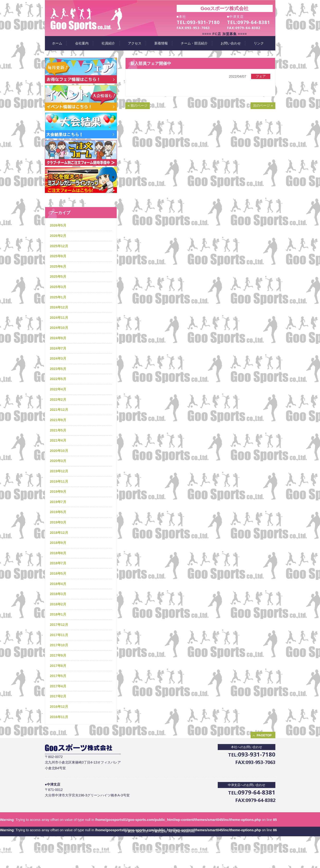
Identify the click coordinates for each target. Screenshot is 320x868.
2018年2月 (58, 604)
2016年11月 (59, 717)
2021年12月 (59, 410)
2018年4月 (58, 584)
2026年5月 (58, 225)
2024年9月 (58, 338)
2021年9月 (58, 420)
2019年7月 (58, 502)
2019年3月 (58, 522)
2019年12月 (59, 471)
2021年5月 (58, 430)
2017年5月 (58, 676)
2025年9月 (58, 256)
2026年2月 (58, 236)
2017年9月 (58, 655)
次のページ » (263, 105)
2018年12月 (59, 533)
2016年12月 (59, 707)
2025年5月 (58, 277)
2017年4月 (58, 686)
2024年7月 (58, 348)
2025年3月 (58, 287)
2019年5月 (58, 512)
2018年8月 (58, 553)
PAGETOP (264, 735)
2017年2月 (58, 696)
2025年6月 (58, 266)
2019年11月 (59, 481)
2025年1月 (58, 297)
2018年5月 (58, 573)
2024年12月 (59, 307)
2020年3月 (58, 461)
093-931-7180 (203, 22)
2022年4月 (58, 389)
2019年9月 (58, 492)
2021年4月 (58, 440)
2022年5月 (58, 379)
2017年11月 (59, 635)
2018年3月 (58, 594)
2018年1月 (58, 614)
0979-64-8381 (254, 22)
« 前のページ (138, 105)
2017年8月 (58, 666)
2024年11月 (59, 318)
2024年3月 (58, 358)
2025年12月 (59, 246)
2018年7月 (58, 563)
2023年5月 (58, 369)
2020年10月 (59, 451)
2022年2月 (58, 400)
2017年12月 (59, 625)
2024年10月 (59, 328)
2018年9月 (58, 543)
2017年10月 (59, 645)
